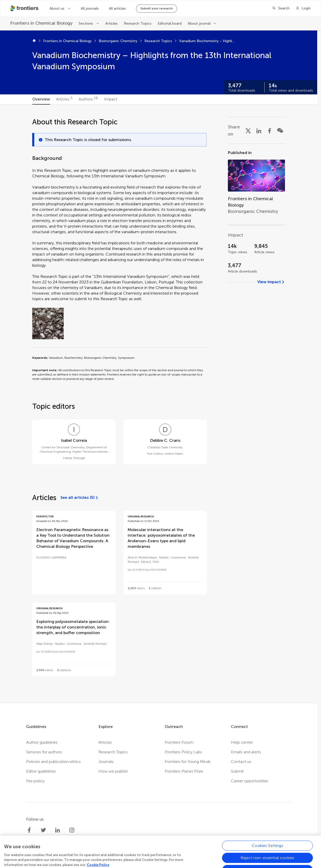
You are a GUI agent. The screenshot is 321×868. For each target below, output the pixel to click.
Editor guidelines (41, 771)
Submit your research (157, 8)
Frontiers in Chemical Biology (67, 41)
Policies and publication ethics (53, 762)
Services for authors (44, 752)
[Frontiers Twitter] (43, 830)
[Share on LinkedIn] (259, 130)
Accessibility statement (213, 865)
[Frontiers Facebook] (29, 830)
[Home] (34, 41)
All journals (90, 8)
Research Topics (138, 23)
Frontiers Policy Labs (183, 752)
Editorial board (170, 23)
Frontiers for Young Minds (188, 762)
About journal (199, 23)
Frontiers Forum (179, 742)
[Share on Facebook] (269, 130)
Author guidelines (42, 742)
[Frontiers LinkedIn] (58, 830)
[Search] (281, 8)
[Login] (303, 8)
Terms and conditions (167, 865)
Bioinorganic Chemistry (118, 41)
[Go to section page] (256, 184)
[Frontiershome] (25, 8)
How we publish (113, 771)
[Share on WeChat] (280, 130)
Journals (106, 762)
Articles (112, 23)
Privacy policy (129, 865)
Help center (242, 742)
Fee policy (35, 781)
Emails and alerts (246, 752)
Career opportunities (250, 781)
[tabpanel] (158, 404)
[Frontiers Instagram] (72, 830)
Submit (237, 771)
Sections (86, 23)
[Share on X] (248, 130)
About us (57, 8)
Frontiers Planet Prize (184, 771)
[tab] (41, 99)
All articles (117, 8)
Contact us (241, 762)
